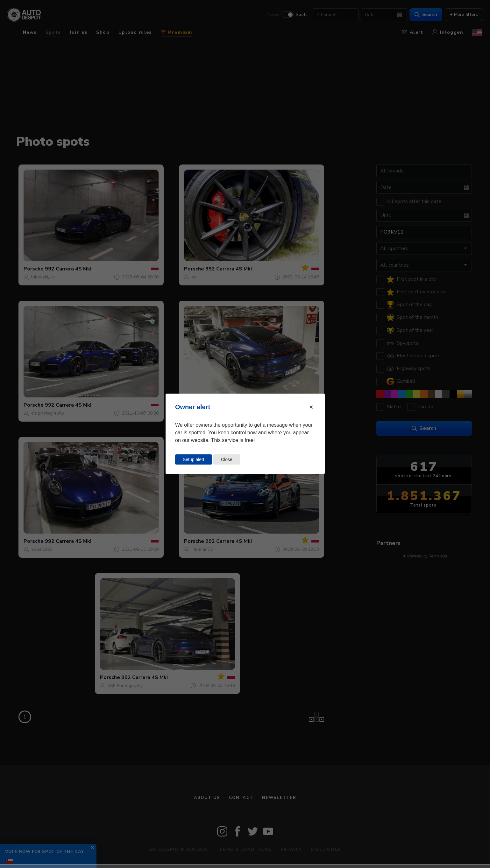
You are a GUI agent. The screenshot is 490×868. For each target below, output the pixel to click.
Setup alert (194, 459)
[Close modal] (311, 407)
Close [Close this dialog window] (227, 459)
